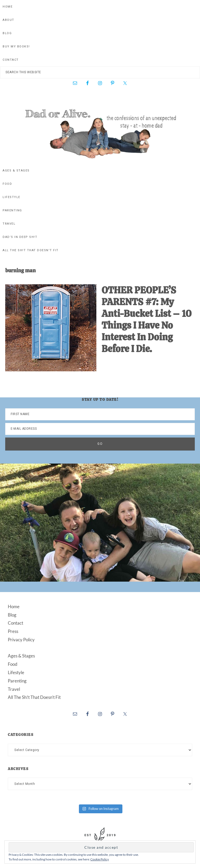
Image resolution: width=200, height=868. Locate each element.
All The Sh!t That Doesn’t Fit (34, 697)
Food (13, 664)
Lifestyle (16, 672)
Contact (15, 623)
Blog (12, 615)
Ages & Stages (21, 656)
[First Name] (100, 414)
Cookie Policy (100, 859)
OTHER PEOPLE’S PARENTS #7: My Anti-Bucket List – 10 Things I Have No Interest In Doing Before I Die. (147, 319)
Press (13, 631)
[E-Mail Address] (100, 429)
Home (14, 607)
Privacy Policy (21, 640)
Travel (14, 689)
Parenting (17, 681)
